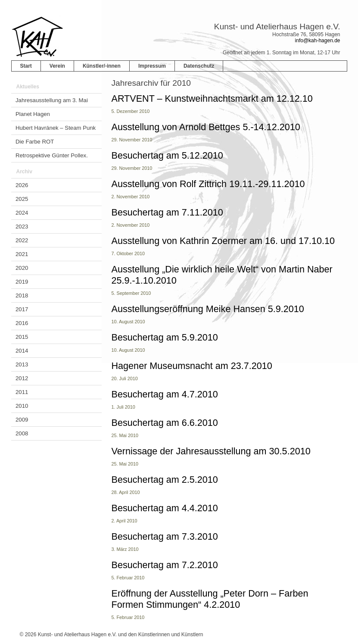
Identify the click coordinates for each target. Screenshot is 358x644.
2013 (22, 364)
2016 (22, 323)
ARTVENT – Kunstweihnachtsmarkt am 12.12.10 (212, 98)
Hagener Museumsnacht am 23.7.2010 (192, 366)
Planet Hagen (33, 114)
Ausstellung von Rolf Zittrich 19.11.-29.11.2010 (208, 184)
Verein (57, 66)
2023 (22, 227)
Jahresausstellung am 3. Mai (52, 100)
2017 (22, 309)
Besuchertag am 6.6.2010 (165, 423)
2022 (22, 240)
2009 (22, 420)
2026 (22, 185)
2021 (22, 254)
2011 (22, 392)
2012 (22, 378)
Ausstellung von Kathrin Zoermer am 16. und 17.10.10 (223, 241)
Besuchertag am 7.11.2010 (167, 212)
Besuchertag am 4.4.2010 (165, 508)
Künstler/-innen (102, 66)
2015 (22, 337)
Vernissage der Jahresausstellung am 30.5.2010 (211, 451)
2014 (22, 351)
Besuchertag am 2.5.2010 (165, 480)
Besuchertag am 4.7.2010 (165, 394)
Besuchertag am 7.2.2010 (165, 565)
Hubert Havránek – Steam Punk (56, 128)
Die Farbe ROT (35, 142)
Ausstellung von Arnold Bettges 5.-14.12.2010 (206, 127)
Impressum (152, 66)
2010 (22, 406)
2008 (22, 433)
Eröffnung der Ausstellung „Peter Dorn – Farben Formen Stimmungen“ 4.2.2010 (210, 599)
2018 (22, 295)
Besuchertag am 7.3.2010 (165, 536)
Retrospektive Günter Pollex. (52, 155)
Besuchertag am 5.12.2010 (167, 155)
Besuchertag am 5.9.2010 (165, 337)
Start (26, 66)
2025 (22, 199)
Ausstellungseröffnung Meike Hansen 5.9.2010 (208, 309)
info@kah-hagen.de (318, 41)
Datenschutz (199, 66)
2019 (22, 282)
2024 (22, 213)
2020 (22, 268)
